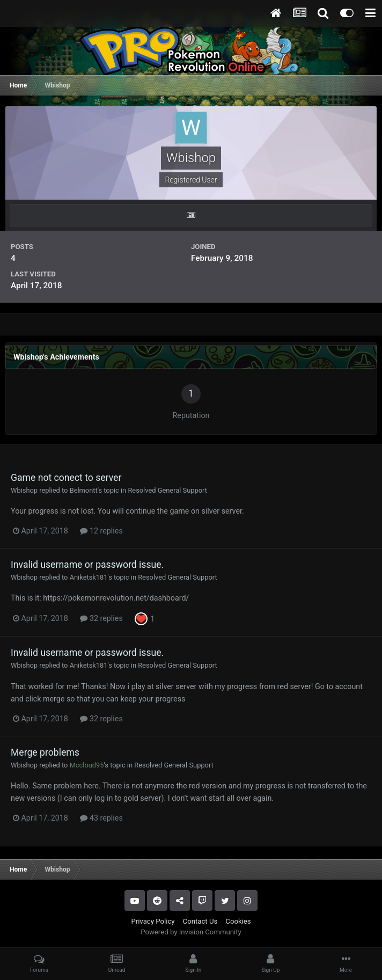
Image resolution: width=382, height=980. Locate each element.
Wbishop (24, 490)
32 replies (101, 618)
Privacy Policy (153, 921)
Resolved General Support (167, 490)
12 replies (101, 531)
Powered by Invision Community (191, 932)
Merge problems (45, 752)
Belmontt (84, 490)
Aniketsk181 (89, 577)
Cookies (238, 921)
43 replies (101, 818)
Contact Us (200, 921)
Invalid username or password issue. (87, 565)
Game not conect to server (66, 478)
